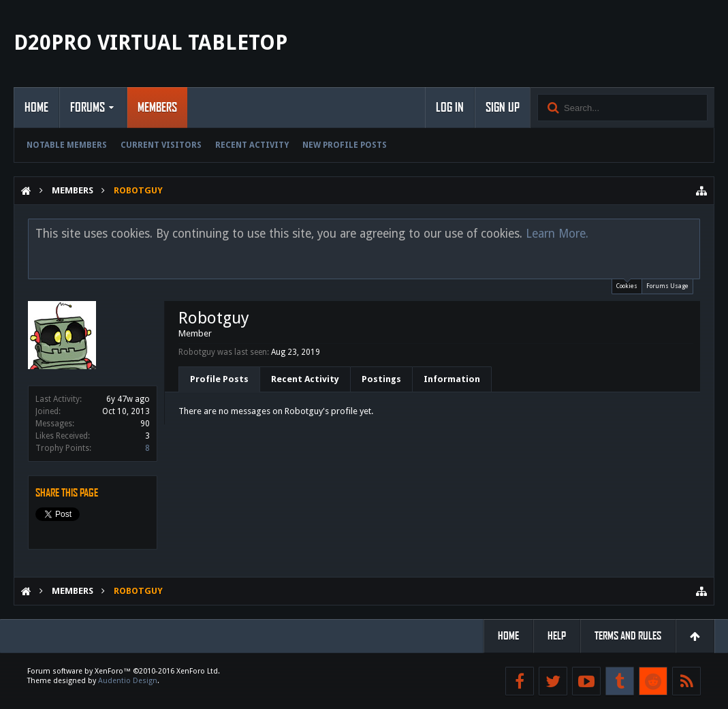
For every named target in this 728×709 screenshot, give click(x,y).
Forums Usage (667, 286)
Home (36, 108)
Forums (88, 108)
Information (452, 379)
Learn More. (557, 234)
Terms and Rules (628, 636)
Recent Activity (252, 145)
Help (557, 636)
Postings (381, 379)
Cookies (627, 284)
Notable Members (67, 145)
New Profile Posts (345, 145)
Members (157, 108)
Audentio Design (128, 681)
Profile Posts (219, 379)
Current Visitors (161, 145)
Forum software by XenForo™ (124, 671)
